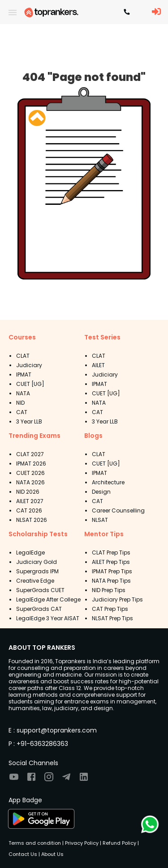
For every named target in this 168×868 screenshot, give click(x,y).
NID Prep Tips (109, 590)
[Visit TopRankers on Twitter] (66, 780)
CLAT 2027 (30, 454)
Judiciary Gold (37, 562)
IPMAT (24, 375)
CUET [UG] (30, 384)
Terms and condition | (36, 843)
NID (20, 403)
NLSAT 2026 (32, 520)
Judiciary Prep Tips (117, 599)
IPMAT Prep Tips (112, 571)
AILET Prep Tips (111, 562)
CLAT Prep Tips (111, 553)
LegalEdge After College (48, 599)
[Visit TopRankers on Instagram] (49, 780)
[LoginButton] (156, 12)
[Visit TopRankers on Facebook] (31, 780)
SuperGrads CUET (40, 590)
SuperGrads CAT (39, 609)
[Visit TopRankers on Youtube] (14, 780)
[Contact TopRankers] (127, 13)
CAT (22, 412)
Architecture (108, 482)
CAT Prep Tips (110, 609)
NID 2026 (28, 492)
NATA (23, 393)
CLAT (23, 356)
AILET (98, 365)
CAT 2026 (29, 510)
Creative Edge (35, 581)
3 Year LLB (29, 421)
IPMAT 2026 (31, 464)
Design (101, 492)
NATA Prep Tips (111, 581)
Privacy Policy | (82, 843)
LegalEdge (30, 553)
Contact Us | (24, 854)
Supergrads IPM (37, 571)
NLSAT (100, 520)
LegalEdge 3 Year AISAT (48, 618)
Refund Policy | (120, 843)
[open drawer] (13, 13)
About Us (52, 854)
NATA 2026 (30, 482)
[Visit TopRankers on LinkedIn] (84, 780)
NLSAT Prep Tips (112, 618)
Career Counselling (118, 510)
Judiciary (29, 365)
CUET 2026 (30, 473)
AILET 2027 (30, 501)
